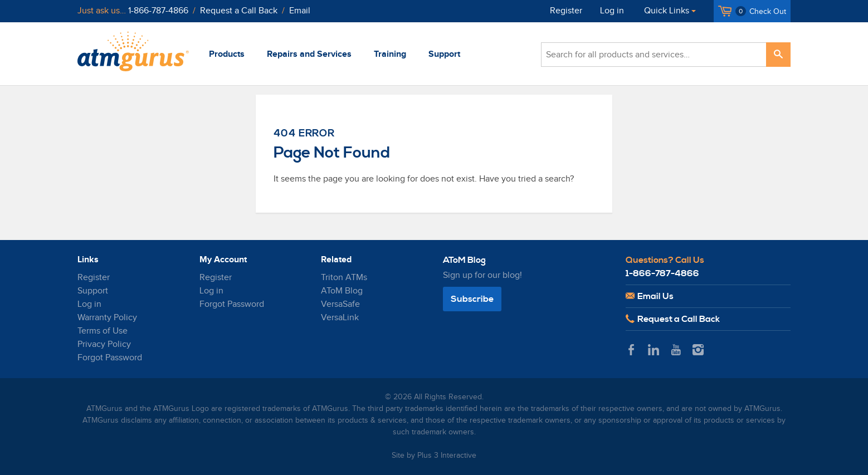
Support (444, 54)
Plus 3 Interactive (447, 456)
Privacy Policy (104, 344)
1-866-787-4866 (158, 11)
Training (390, 54)
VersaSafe (340, 304)
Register (566, 11)
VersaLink (340, 318)
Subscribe (472, 299)
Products (227, 54)
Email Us (650, 296)
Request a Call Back (239, 11)
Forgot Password (110, 358)
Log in (612, 11)
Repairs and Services (309, 54)
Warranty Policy (107, 318)
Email (300, 11)
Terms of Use (103, 331)
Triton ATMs (344, 278)
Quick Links (667, 11)
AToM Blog (342, 291)
